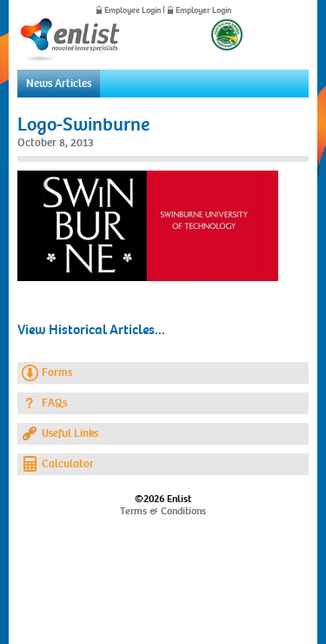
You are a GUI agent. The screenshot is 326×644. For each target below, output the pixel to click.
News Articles (59, 84)
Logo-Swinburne (83, 124)
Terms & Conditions (163, 511)
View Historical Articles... (91, 330)
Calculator (68, 464)
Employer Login (203, 10)
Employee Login (133, 10)
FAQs (54, 403)
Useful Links (70, 433)
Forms (57, 372)
